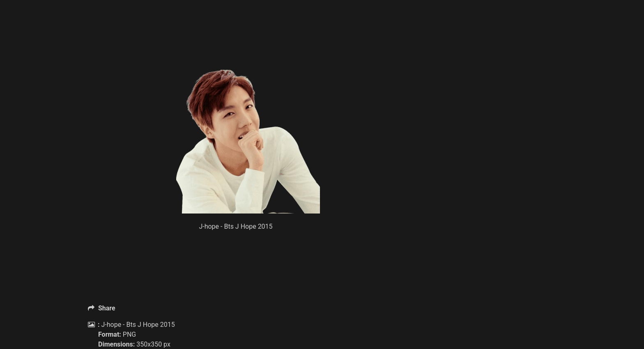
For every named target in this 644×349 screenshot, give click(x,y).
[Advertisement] (248, 49)
